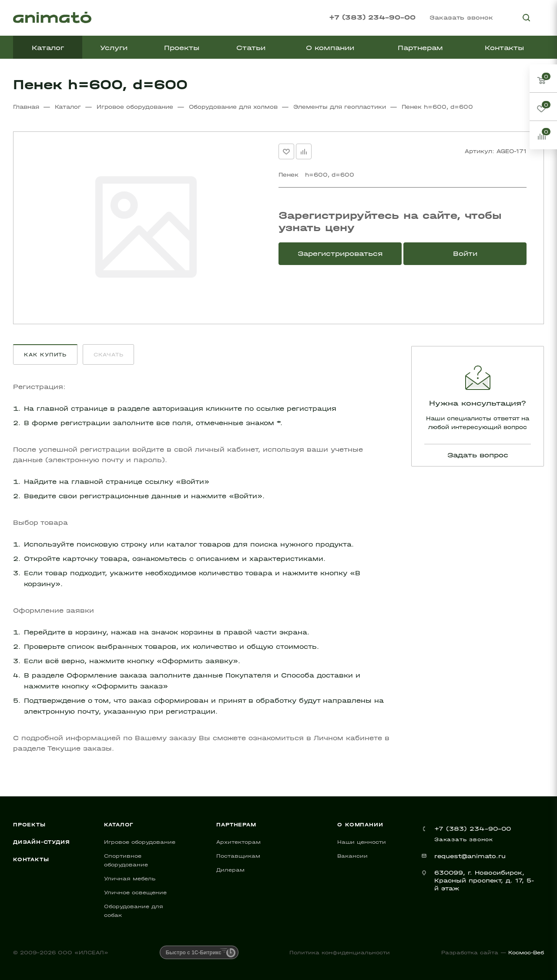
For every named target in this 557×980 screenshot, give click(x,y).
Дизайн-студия (41, 842)
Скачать (109, 355)
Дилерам (230, 870)
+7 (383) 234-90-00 (372, 17)
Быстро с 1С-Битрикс (194, 953)
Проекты (29, 825)
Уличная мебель (130, 879)
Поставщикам (238, 856)
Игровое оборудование (140, 842)
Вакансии (352, 856)
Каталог (119, 825)
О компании (360, 825)
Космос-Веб (526, 953)
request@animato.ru (470, 856)
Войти (465, 253)
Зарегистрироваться (340, 253)
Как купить (45, 355)
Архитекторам (238, 842)
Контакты (31, 859)
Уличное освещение (135, 893)
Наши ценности (362, 842)
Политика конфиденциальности (340, 953)
